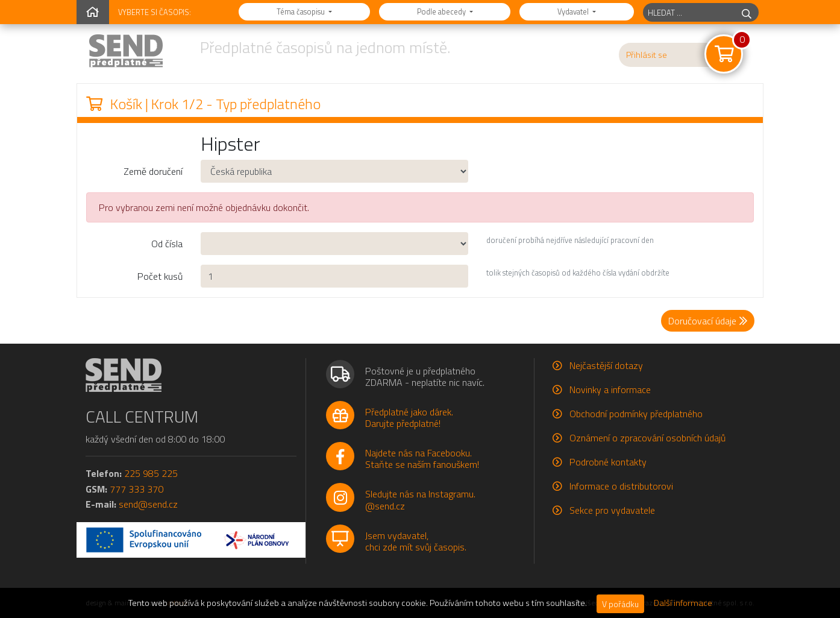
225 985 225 (151, 473)
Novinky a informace (610, 389)
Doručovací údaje (708, 321)
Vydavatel (574, 11)
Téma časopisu (302, 11)
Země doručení (153, 171)
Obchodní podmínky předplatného (636, 414)
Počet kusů (160, 276)
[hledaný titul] (689, 12)
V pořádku (620, 604)
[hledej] (747, 12)
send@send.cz (148, 504)
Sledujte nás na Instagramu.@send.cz (420, 500)
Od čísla (167, 244)
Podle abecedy (442, 11)
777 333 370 (136, 489)
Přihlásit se (647, 55)
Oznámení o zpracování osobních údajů (647, 438)
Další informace (683, 603)
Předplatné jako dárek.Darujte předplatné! (409, 418)
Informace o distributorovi (621, 486)
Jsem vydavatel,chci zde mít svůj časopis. (416, 541)
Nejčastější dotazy (606, 365)
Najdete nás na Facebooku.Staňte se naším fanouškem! (422, 459)
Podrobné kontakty (608, 462)
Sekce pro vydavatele (612, 510)
